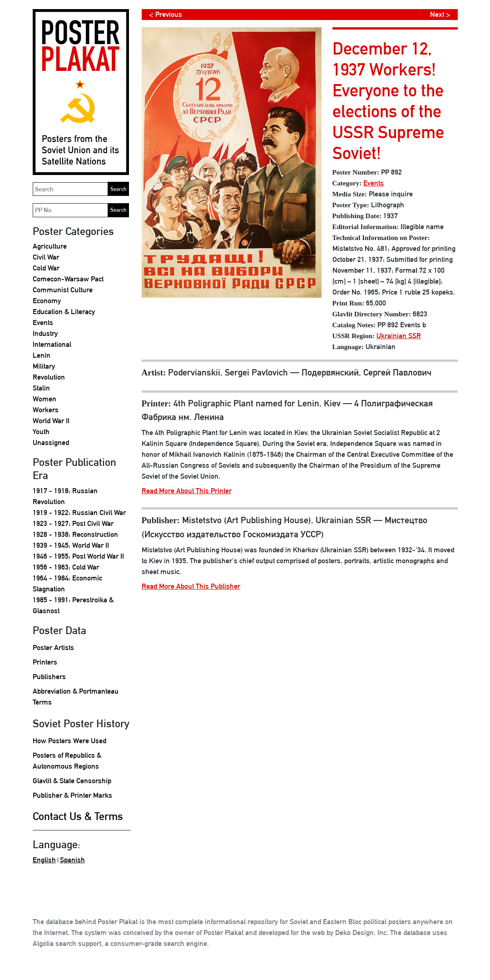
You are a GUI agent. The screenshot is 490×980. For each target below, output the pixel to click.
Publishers (49, 677)
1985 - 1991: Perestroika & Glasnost (73, 605)
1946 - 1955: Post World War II (78, 556)
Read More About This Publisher (191, 586)
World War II (51, 421)
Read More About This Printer (187, 491)
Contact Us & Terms (78, 816)
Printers (45, 662)
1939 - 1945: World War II (71, 545)
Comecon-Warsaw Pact (68, 279)
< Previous (166, 14)
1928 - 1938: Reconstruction (75, 534)
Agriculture (50, 246)
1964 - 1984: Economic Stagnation (67, 583)
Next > (440, 14)
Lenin (42, 355)
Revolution (49, 377)
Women (45, 399)
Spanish (72, 860)
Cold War (46, 268)
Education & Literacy (64, 312)
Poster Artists (53, 647)
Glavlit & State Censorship (72, 781)
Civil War (46, 257)
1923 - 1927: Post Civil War (73, 523)
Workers (46, 410)
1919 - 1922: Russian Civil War (79, 512)
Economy (47, 301)
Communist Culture (63, 290)
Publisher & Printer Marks (72, 795)
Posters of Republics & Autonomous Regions (67, 761)
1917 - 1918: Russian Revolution (65, 496)
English (44, 860)
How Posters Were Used (69, 741)
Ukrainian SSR (399, 336)
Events (43, 322)
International (52, 344)
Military (44, 366)
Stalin (41, 388)
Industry (45, 333)
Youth (41, 432)
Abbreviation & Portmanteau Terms (76, 697)
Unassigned (51, 442)
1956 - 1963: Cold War (66, 567)
